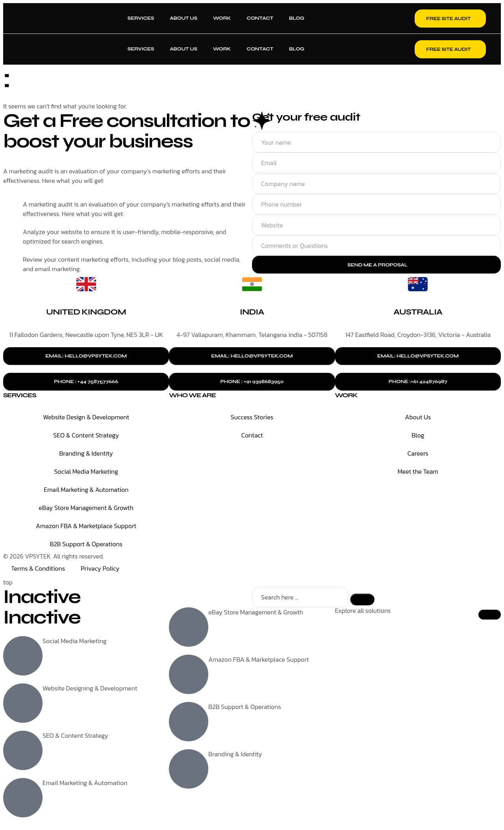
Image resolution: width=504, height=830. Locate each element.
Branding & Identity (86, 454)
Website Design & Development (86, 418)
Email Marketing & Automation (86, 490)
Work (222, 18)
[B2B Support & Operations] (189, 723)
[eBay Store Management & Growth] (189, 628)
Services (141, 18)
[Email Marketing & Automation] (23, 799)
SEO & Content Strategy (86, 436)
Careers (418, 454)
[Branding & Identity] (189, 770)
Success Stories (252, 418)
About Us (183, 18)
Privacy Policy (100, 569)
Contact (260, 18)
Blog (297, 18)
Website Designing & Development (90, 689)
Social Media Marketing (86, 472)
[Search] (362, 600)
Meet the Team (418, 472)
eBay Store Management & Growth (86, 508)
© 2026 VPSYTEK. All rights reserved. (54, 557)
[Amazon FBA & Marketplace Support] (189, 676)
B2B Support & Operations (86, 545)
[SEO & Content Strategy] (23, 752)
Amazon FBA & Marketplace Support (86, 527)
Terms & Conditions (38, 569)
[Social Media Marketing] (23, 657)
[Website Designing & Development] (23, 704)
